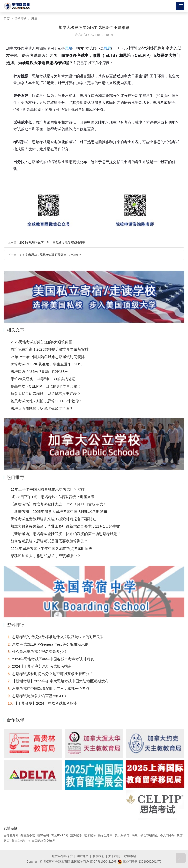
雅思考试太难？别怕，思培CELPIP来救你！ (47, 401)
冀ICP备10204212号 (103, 862)
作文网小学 (167, 836)
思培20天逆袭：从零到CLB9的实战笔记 (43, 379)
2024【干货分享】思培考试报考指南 (40, 666)
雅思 (107, 48)
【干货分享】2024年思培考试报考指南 (42, 703)
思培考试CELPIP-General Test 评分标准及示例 (48, 644)
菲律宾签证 (19, 841)
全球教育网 (11, 836)
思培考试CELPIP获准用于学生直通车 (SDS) (47, 364)
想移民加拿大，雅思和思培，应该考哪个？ (46, 556)
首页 (7, 19)
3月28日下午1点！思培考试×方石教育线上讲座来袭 (53, 497)
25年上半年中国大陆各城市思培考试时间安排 (48, 357)
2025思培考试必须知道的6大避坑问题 (41, 342)
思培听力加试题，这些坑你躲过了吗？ (42, 408)
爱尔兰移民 (105, 836)
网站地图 (83, 856)
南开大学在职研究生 (145, 836)
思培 (34, 19)
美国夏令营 (28, 836)
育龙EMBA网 (60, 836)
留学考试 (20, 19)
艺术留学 (90, 836)
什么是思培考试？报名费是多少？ (37, 652)
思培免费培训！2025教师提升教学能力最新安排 (50, 349)
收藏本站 (130, 856)
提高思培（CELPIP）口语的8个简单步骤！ (46, 386)
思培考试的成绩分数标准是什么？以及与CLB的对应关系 (56, 637)
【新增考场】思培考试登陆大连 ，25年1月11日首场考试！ (59, 504)
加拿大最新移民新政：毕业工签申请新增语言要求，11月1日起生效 (65, 526)
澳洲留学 (76, 836)
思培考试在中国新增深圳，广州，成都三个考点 (48, 688)
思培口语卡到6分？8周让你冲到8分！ (41, 371)
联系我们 (98, 856)
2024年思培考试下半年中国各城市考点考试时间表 (52, 243)
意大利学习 (122, 836)
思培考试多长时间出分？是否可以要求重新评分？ (50, 674)
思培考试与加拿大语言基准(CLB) (37, 696)
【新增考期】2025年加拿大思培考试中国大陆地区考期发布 (59, 512)
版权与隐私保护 (62, 856)
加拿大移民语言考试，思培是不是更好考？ (46, 394)
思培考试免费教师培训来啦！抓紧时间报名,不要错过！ (55, 519)
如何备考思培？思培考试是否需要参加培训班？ (50, 255)
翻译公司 (43, 836)
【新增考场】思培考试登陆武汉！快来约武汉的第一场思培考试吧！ (66, 534)
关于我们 (114, 856)
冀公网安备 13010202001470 (139, 862)
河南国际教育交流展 (42, 841)
